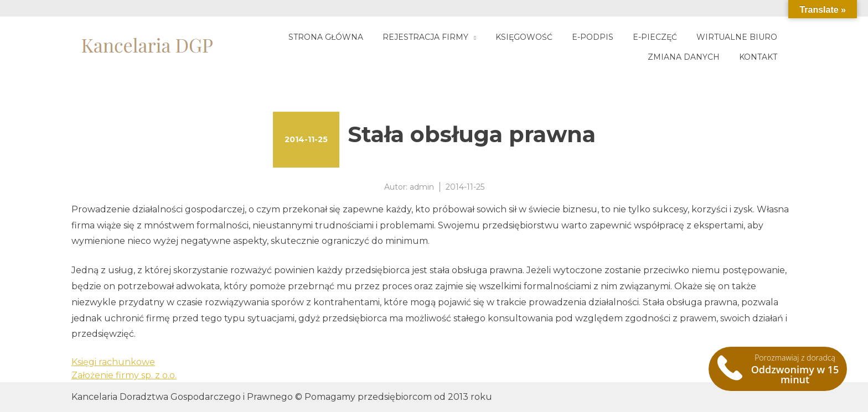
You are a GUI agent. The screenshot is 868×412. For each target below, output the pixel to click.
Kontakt (758, 57)
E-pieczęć (655, 37)
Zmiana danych (684, 57)
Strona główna (326, 37)
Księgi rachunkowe (113, 362)
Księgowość (524, 37)
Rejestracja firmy (425, 37)
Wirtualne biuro (737, 37)
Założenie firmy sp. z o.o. (124, 375)
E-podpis (593, 37)
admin (422, 187)
